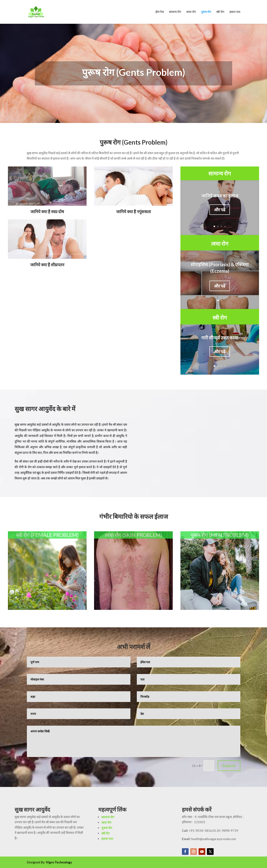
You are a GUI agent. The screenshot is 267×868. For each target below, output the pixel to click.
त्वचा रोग (191, 12)
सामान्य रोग (175, 12)
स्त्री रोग (220, 12)
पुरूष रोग (206, 12)
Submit (229, 765)
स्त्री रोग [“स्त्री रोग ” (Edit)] (220, 318)
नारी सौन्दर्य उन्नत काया (220, 338)
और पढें (220, 210)
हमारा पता (235, 12)
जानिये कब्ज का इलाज (220, 196)
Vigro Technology (59, 862)
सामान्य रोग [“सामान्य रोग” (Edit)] (220, 173)
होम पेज (160, 12)
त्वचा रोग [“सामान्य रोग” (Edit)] (220, 244)
